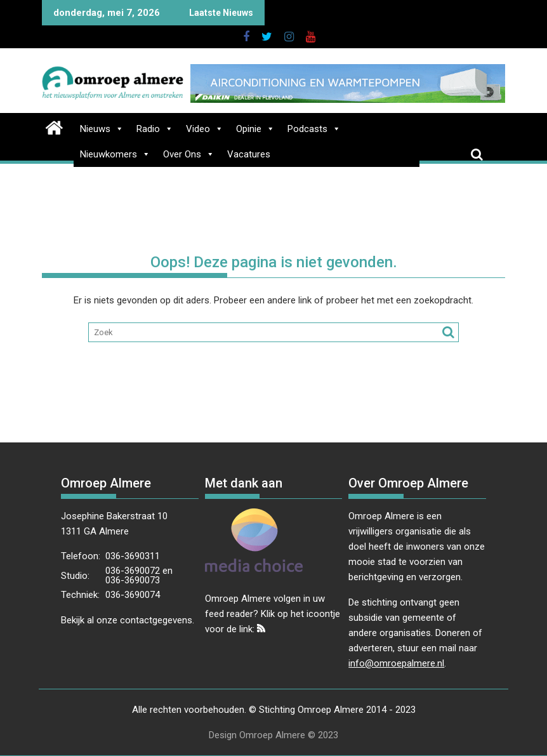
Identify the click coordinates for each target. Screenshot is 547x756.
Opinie (255, 129)
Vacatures (249, 154)
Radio (155, 129)
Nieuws (102, 129)
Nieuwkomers (115, 154)
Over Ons (189, 154)
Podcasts (314, 129)
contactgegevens (156, 620)
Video (205, 129)
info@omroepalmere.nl (396, 663)
